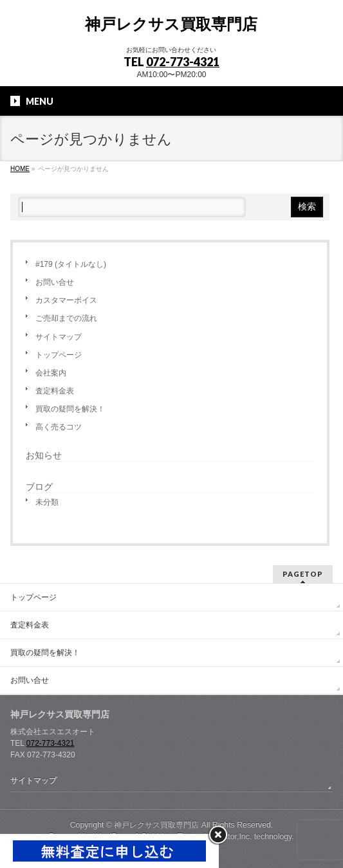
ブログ (39, 487)
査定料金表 (55, 391)
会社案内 (51, 373)
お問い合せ (55, 282)
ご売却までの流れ (66, 318)
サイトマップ (59, 337)
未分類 (47, 502)
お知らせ (44, 455)
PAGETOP (303, 574)
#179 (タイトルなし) (71, 264)
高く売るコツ (59, 427)
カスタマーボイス (66, 300)
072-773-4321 (183, 62)
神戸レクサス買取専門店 (171, 24)
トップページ (59, 355)
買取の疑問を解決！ (70, 409)
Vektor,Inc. (234, 836)
